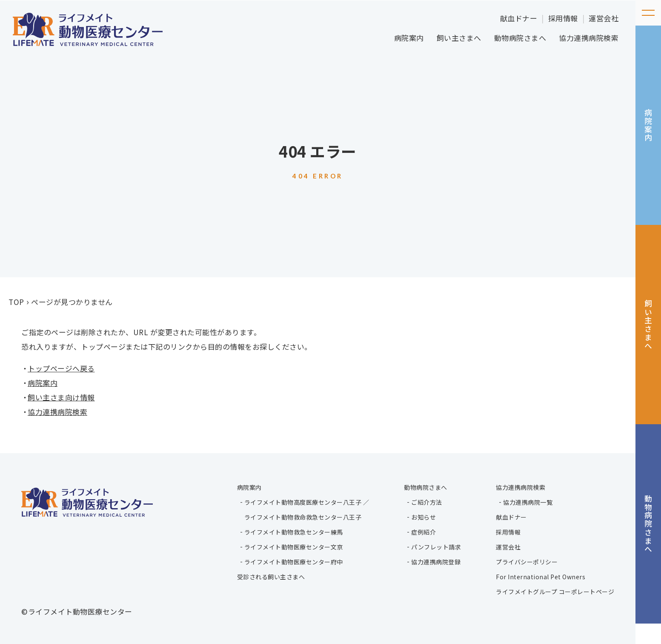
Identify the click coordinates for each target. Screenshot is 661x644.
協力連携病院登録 (435, 561)
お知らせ (422, 516)
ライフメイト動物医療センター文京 (291, 546)
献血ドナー (519, 18)
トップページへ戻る (61, 368)
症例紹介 (422, 531)
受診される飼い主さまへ (269, 576)
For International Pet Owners (541, 576)
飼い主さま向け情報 (61, 397)
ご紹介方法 (425, 501)
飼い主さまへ (459, 38)
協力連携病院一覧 (528, 501)
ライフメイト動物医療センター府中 (291, 561)
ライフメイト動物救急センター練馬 (291, 531)
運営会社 (604, 18)
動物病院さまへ (520, 38)
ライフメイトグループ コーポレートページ (555, 591)
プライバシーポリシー (527, 561)
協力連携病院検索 (589, 38)
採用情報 (563, 18)
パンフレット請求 (435, 546)
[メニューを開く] (648, 13)
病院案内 (409, 38)
